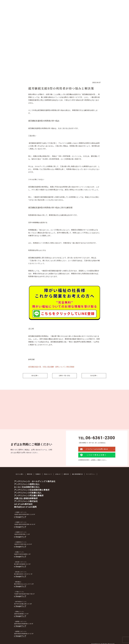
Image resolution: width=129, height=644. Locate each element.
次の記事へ (95, 375)
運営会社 (73, 473)
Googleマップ (20, 516)
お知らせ (63, 473)
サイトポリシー (99, 473)
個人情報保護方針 (85, 473)
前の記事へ (34, 375)
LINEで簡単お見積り (93, 454)
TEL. (97, 437)
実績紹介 (41, 473)
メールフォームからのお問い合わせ (94, 448)
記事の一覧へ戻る (65, 375)
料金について (52, 473)
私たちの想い (20, 473)
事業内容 (31, 473)
